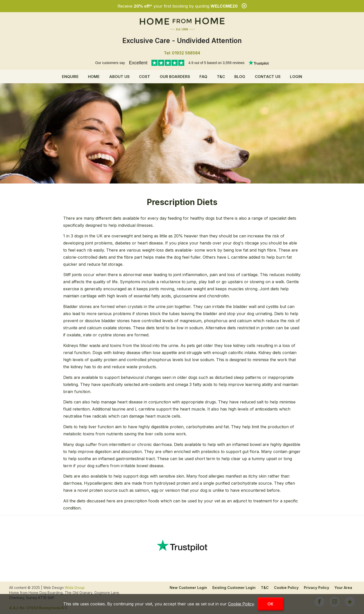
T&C (221, 77)
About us (119, 77)
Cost (145, 77)
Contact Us (268, 77)
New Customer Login (188, 588)
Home (94, 77)
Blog (240, 77)
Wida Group (75, 588)
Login (296, 77)
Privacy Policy (316, 588)
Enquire (70, 77)
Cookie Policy (286, 588)
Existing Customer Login (234, 588)
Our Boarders (175, 77)
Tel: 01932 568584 (182, 53)
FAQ (203, 77)
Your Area (343, 588)
